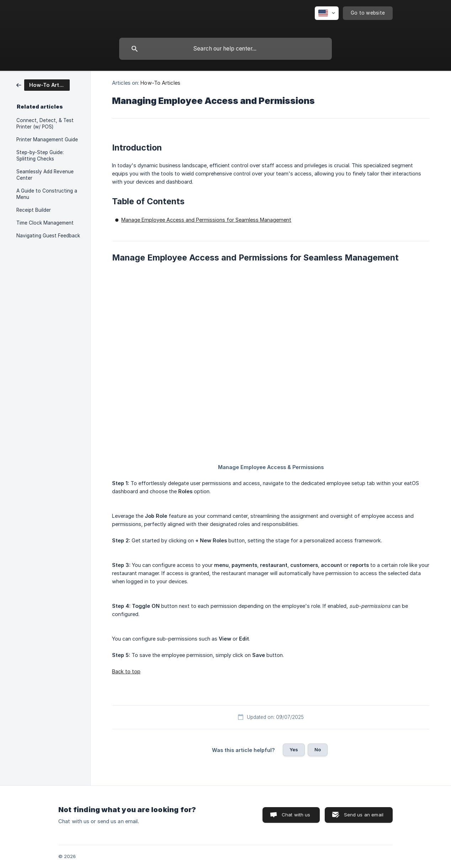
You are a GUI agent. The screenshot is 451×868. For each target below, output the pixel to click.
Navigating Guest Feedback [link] (48, 236)
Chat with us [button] (296, 815)
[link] (43, 85)
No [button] (318, 749)
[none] (327, 13)
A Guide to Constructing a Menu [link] (47, 194)
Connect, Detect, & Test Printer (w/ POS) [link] (45, 123)
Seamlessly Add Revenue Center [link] (45, 175)
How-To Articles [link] (160, 83)
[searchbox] (225, 49)
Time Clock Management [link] (45, 223)
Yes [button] (294, 749)
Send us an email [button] (364, 815)
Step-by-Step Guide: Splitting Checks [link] (40, 156)
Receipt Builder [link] (34, 210)
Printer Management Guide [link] (47, 140)
